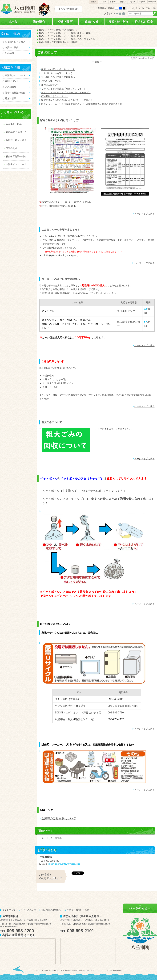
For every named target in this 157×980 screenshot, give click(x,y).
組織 (47, 42)
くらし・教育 (65, 22)
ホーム (13, 22)
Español (142, 2)
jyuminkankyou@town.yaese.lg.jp (64, 864)
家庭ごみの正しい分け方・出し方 (58, 69)
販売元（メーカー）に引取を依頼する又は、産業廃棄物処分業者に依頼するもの (82, 104)
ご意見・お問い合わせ (78, 910)
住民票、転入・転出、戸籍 (17, 140)
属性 (58, 30)
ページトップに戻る (145, 214)
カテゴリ (49, 30)
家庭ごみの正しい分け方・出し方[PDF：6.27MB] (67, 202)
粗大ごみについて (50, 85)
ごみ (42, 838)
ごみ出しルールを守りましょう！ (58, 73)
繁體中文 (123, 2)
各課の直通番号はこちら (19, 935)
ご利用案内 (101, 8)
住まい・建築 (84, 33)
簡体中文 (113, 2)
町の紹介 (39, 22)
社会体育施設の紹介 (15, 93)
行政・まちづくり (118, 22)
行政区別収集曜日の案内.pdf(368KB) (59, 206)
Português (152, 2)
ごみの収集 (11, 87)
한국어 (133, 2)
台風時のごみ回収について (59, 818)
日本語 (94, 2)
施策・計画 (11, 98)
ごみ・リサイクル (86, 39)
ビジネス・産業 (144, 22)
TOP (41, 30)
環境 (79, 36)
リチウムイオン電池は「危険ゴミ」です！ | (63, 89)
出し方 (49, 838)
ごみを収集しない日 (51, 81)
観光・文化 (92, 22)
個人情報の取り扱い (52, 910)
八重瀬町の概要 (14, 124)
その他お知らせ (70, 30)
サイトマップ (9, 910)
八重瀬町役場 (58, 42)
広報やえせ (12, 148)
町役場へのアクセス (15, 42)
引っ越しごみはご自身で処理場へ (58, 77)
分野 (58, 33)
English (103, 2)
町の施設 (10, 53)
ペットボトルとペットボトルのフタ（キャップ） (66, 93)
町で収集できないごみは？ (55, 96)
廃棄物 (58, 838)
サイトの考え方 (28, 910)
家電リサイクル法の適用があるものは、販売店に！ (67, 100)
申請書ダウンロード (15, 75)
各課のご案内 (12, 48)
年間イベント (12, 81)
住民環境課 (72, 42)
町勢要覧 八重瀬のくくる (17, 132)
